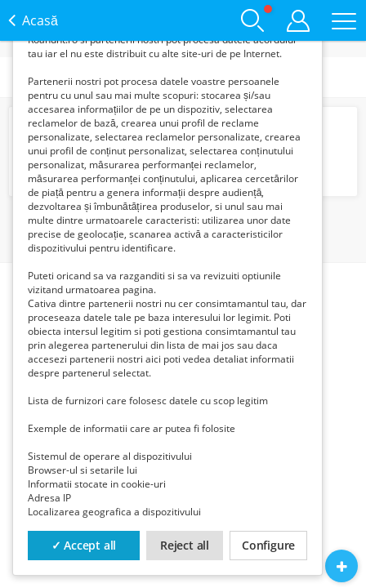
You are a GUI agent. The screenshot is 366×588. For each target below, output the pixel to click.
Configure (268, 545)
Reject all (185, 545)
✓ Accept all (84, 545)
